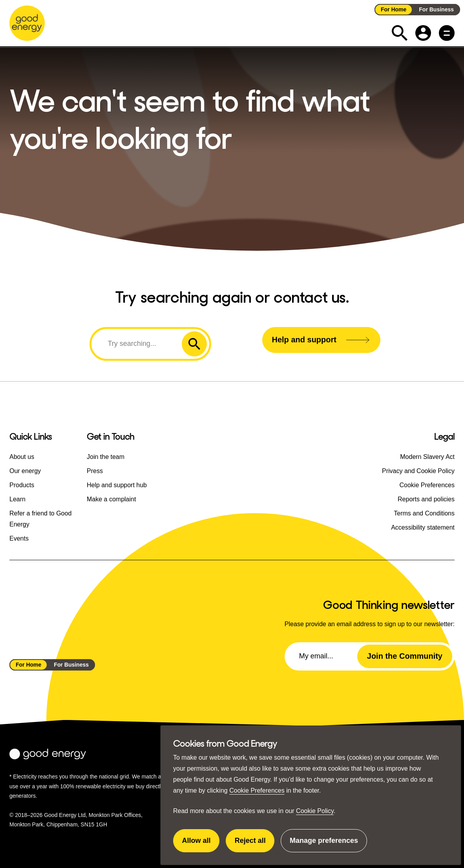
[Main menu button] (447, 33)
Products (22, 485)
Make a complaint (111, 499)
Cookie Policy (315, 811)
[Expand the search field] (400, 33)
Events (19, 538)
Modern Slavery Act (427, 457)
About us (22, 457)
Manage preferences (324, 844)
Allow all (201, 844)
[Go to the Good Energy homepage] (27, 23)
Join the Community (405, 656)
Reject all (255, 844)
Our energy (25, 471)
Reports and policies (426, 499)
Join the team (106, 457)
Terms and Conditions (424, 513)
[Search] (138, 344)
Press (95, 471)
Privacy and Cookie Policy (418, 471)
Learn (17, 499)
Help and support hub (117, 485)
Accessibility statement (423, 527)
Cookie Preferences (257, 790)
